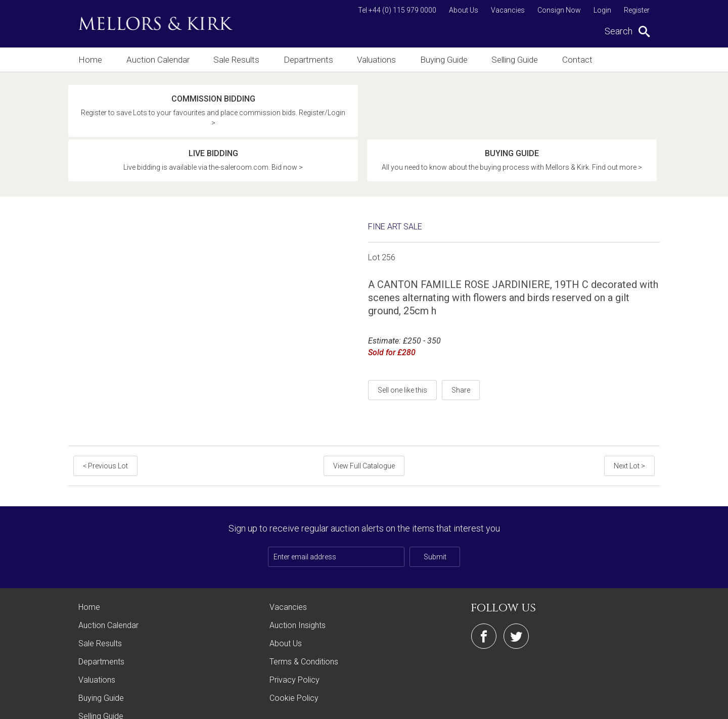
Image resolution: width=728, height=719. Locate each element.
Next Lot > (630, 418)
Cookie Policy (294, 651)
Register (637, 10)
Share (461, 343)
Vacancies (508, 10)
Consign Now (559, 10)
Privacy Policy (294, 632)
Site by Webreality (634, 706)
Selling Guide (521, 59)
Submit (435, 509)
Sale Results (238, 59)
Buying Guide (448, 59)
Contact (586, 59)
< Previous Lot (104, 418)
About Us (464, 10)
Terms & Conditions (304, 614)
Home (89, 59)
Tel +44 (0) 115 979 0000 (397, 10)
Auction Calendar (158, 59)
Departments (310, 59)
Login (602, 10)
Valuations (379, 59)
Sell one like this (402, 343)
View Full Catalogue (364, 418)
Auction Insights (298, 578)
